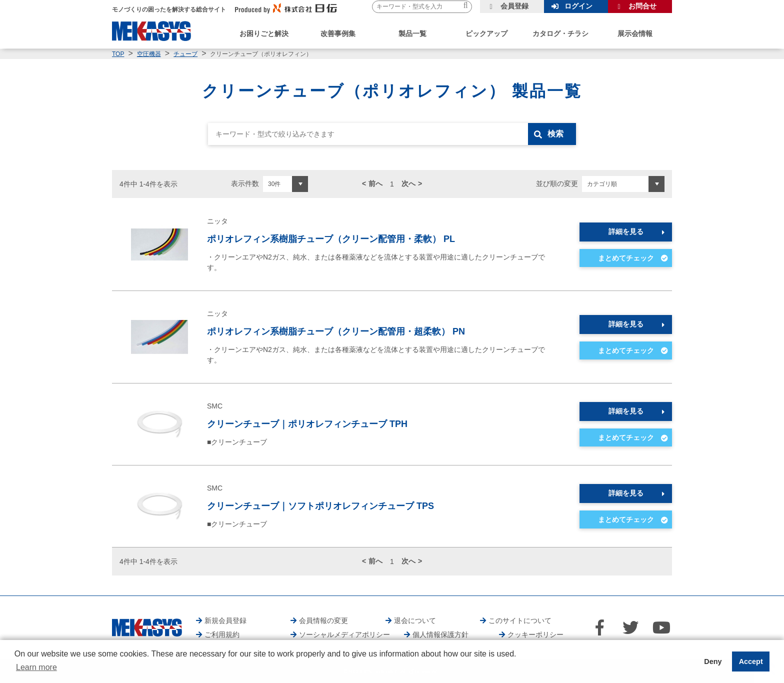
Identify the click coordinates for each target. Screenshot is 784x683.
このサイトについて (520, 620)
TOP (118, 54)
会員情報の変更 (323, 620)
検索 (555, 134)
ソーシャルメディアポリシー (344, 634)
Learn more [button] (36, 667)
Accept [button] (751, 661)
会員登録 (514, 6)
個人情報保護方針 (440, 634)
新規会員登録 (225, 620)
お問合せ (642, 6)
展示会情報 (635, 33)
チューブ (185, 54)
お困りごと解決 (264, 33)
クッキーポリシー (535, 634)
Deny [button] (713, 661)
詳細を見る (626, 231)
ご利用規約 (222, 634)
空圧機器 (149, 54)
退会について (415, 620)
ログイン (578, 6)
